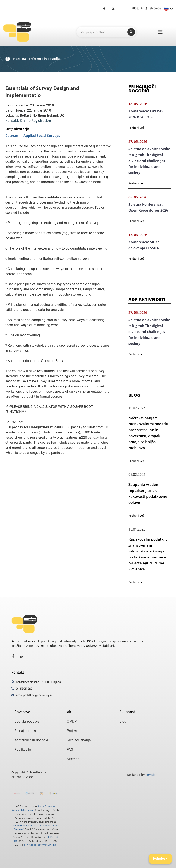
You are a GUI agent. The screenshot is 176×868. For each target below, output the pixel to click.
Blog (135, 8)
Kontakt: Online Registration (28, 121)
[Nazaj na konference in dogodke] (8, 59)
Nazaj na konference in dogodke (37, 59)
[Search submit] (131, 32)
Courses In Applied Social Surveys (33, 136)
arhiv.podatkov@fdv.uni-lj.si (40, 845)
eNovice (155, 8)
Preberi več (136, 128)
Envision (151, 775)
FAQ (144, 8)
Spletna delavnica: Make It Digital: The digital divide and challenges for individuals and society (149, 161)
